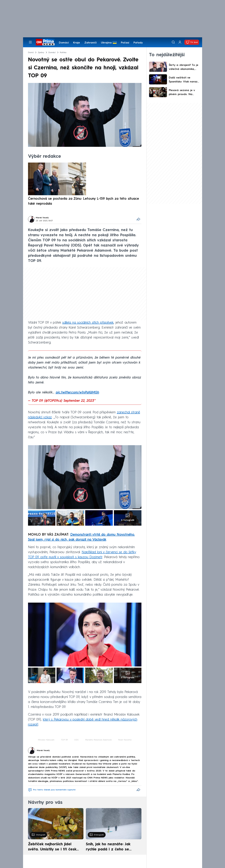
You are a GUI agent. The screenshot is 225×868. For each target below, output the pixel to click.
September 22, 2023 (79, 401)
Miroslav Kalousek (46, 740)
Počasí (125, 43)
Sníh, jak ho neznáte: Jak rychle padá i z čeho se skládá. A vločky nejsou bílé (111, 847)
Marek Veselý (42, 218)
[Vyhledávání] (173, 42)
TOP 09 (64, 740)
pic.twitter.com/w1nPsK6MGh (78, 393)
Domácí (64, 43)
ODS (76, 740)
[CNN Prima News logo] (45, 42)
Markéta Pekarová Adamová (98, 740)
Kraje (77, 43)
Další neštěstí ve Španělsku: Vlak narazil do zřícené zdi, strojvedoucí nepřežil (184, 80)
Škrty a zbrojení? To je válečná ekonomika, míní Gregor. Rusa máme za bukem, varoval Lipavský (184, 68)
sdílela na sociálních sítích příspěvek (88, 323)
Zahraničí (91, 43)
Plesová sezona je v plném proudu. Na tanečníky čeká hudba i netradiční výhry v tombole (183, 93)
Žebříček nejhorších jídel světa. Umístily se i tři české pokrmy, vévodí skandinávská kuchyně (54, 847)
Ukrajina (106, 43)
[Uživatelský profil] (180, 42)
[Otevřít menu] (30, 42)
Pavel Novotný (125, 740)
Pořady (138, 43)
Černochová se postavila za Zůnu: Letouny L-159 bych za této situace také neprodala (83, 201)
